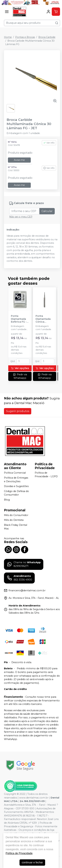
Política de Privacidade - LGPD (46, 475)
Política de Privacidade (19, 853)
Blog (7, 500)
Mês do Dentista (14, 520)
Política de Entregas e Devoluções (16, 480)
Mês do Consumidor (16, 515)
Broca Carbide (47, 37)
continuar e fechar (32, 862)
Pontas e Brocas (25, 37)
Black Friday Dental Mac (16, 527)
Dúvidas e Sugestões (16, 486)
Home (8, 37)
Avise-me (19, 160)
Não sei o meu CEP (21, 217)
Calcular (47, 211)
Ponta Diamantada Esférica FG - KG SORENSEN (20, 319)
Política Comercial (15, 473)
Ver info (49, 143)
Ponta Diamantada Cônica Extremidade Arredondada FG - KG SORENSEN (44, 319)
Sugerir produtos (18, 411)
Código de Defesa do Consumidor (16, 493)
